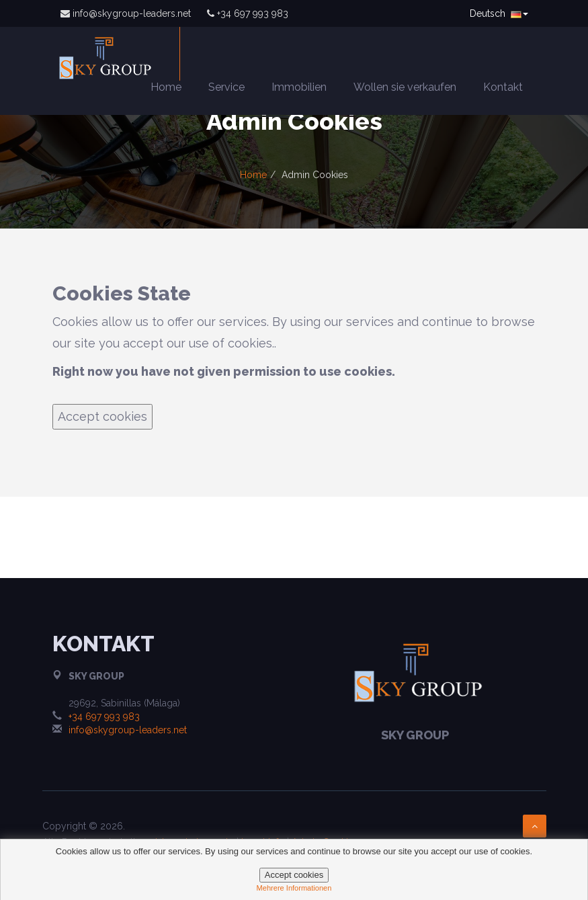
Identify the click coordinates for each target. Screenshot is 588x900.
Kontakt (503, 87)
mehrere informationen (294, 888)
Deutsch (499, 13)
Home (166, 87)
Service (226, 87)
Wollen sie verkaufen (405, 87)
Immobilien (299, 87)
